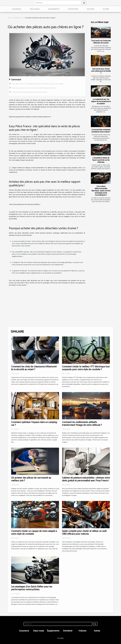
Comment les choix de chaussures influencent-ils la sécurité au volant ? (34, 368)
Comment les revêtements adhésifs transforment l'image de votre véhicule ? (82, 424)
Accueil (10, 18)
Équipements (54, 9)
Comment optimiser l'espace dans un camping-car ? (34, 424)
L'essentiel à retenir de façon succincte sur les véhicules (101, 160)
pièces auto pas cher (26, 134)
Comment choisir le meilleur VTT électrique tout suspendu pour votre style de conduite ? (86, 368)
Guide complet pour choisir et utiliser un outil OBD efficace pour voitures (84, 533)
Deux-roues (35, 9)
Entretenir (73, 9)
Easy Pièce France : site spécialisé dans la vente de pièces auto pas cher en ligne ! (38, 84)
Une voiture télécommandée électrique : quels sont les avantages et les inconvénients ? (101, 191)
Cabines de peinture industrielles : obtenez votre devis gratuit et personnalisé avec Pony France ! (86, 479)
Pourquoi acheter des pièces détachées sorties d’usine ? (30, 92)
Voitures (90, 9)
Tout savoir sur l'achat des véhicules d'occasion (101, 42)
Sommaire (16, 79)
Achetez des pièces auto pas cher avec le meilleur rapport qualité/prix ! (34, 88)
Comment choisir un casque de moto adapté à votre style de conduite (34, 533)
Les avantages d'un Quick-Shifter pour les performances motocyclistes (32, 588)
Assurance (17, 9)
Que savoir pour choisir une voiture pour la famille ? (101, 71)
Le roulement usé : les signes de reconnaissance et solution (101, 101)
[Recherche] (58, 3)
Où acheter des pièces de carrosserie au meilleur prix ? (31, 479)
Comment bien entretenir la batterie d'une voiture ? (101, 131)
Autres (106, 9)
